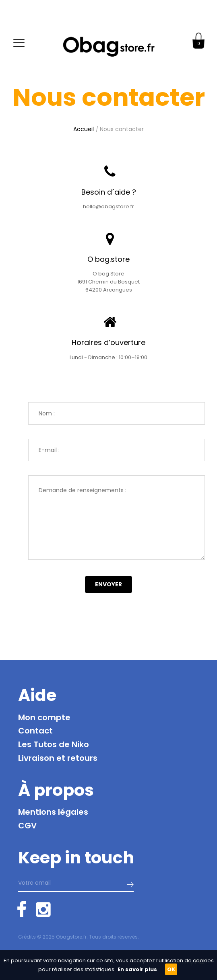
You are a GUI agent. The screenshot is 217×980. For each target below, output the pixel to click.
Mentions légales (53, 812)
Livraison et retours (58, 758)
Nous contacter (122, 129)
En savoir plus (137, 969)
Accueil (84, 129)
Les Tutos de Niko (54, 744)
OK (171, 969)
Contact (35, 731)
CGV (27, 826)
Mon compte (44, 717)
